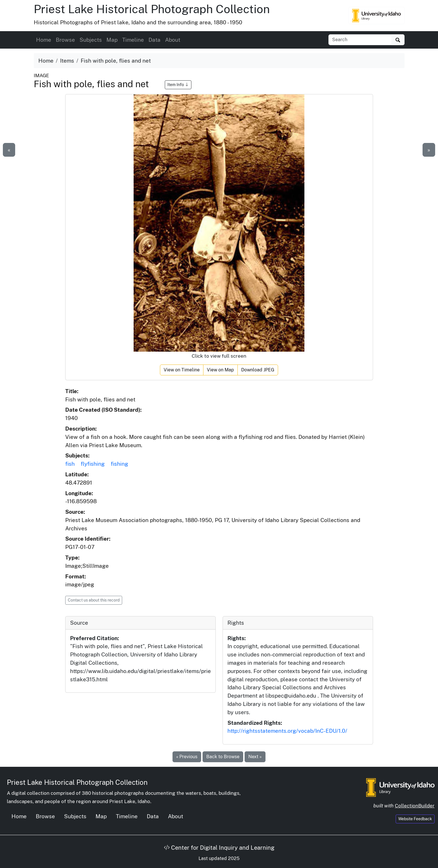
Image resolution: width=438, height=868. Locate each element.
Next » (255, 757)
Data (154, 40)
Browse (65, 40)
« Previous (187, 757)
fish (70, 464)
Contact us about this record (94, 600)
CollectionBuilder (415, 806)
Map (112, 40)
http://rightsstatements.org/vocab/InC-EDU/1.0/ (287, 731)
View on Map (220, 370)
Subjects (91, 40)
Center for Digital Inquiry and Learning (219, 848)
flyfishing (93, 464)
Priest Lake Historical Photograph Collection (152, 9)
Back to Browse (223, 757)
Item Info (178, 85)
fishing (119, 464)
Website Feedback (415, 819)
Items (67, 61)
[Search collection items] (360, 40)
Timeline (133, 40)
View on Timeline (182, 370)
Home (44, 40)
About (173, 40)
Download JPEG (258, 370)
